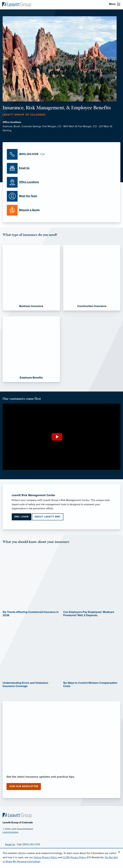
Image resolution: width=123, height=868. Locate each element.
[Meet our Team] (61, 196)
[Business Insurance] (31, 278)
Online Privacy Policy (46, 857)
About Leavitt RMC (48, 517)
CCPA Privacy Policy (75, 857)
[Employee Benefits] (31, 349)
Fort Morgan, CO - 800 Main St (60, 126)
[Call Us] (61, 154)
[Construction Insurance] (92, 278)
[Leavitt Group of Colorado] (17, 4)
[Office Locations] (61, 182)
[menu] (119, 4)
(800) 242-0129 (31, 844)
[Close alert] (119, 852)
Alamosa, (8, 126)
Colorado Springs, (32, 126)
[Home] (17, 815)
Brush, (18, 126)
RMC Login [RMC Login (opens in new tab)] (21, 517)
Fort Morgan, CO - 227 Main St (95, 126)
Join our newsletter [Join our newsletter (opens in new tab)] (24, 786)
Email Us (10, 844)
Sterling (7, 130)
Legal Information (11, 832)
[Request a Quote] (61, 210)
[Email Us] (61, 168)
